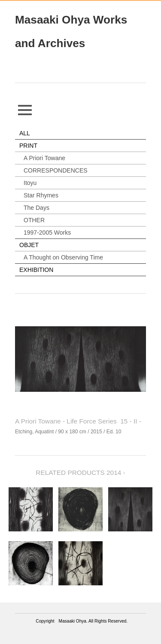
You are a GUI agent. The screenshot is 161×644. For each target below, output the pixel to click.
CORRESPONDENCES (56, 170)
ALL (25, 133)
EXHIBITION (36, 270)
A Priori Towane (44, 158)
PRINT (28, 146)
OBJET (29, 245)
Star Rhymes (41, 195)
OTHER (34, 220)
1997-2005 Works (47, 233)
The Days (36, 208)
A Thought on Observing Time (63, 257)
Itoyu (30, 183)
